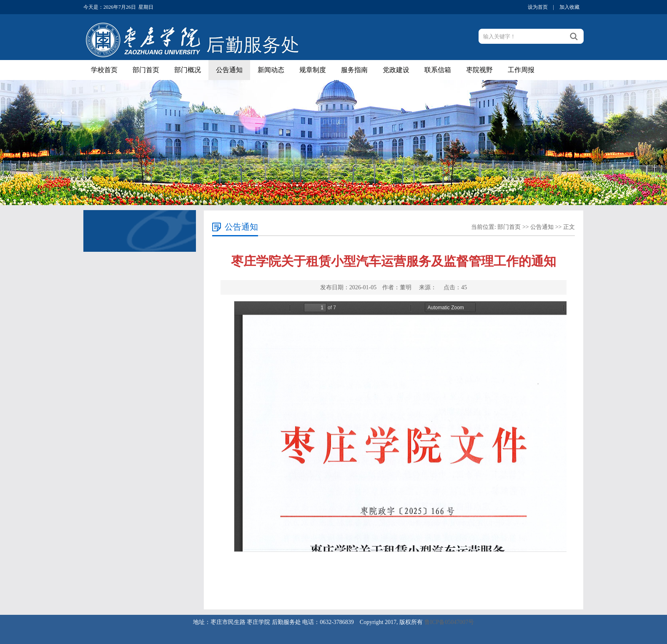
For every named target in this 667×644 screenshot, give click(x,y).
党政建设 (396, 70)
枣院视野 (479, 70)
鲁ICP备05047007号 (449, 622)
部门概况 (188, 70)
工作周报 (521, 70)
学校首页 (104, 70)
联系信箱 (438, 70)
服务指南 (354, 70)
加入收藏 (569, 7)
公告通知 (229, 70)
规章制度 (313, 70)
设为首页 (538, 7)
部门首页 (146, 70)
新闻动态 (271, 70)
